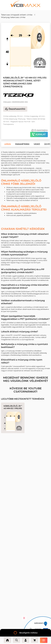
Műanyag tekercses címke (13, 17)
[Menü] (44, 640)
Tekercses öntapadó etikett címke (17, 15)
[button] (20, 67)
